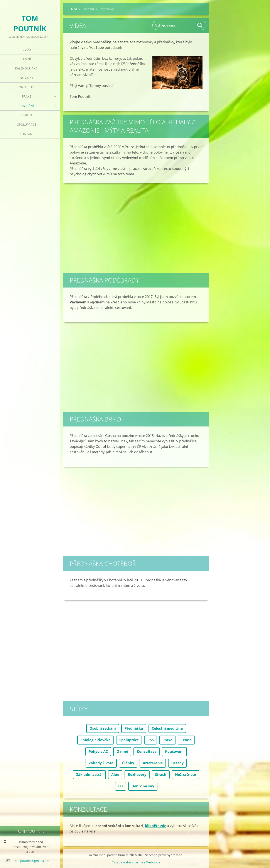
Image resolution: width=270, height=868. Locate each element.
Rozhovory (137, 775)
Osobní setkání (103, 728)
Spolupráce (27, 124)
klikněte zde (156, 826)
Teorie (186, 740)
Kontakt (27, 134)
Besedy (177, 763)
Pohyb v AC (98, 751)
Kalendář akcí (27, 68)
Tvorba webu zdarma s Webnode (136, 862)
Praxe (27, 96)
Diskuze (27, 115)
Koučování (174, 751)
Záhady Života (101, 763)
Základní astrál (89, 775)
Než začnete (186, 775)
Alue (115, 775)
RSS (151, 740)
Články (128, 763)
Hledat (200, 25)
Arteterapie (153, 763)
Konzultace (27, 87)
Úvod (27, 50)
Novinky (27, 78)
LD (121, 786)
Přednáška (134, 728)
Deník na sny (143, 786)
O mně (27, 59)
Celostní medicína (167, 728)
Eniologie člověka (96, 740)
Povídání (27, 106)
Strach (161, 775)
